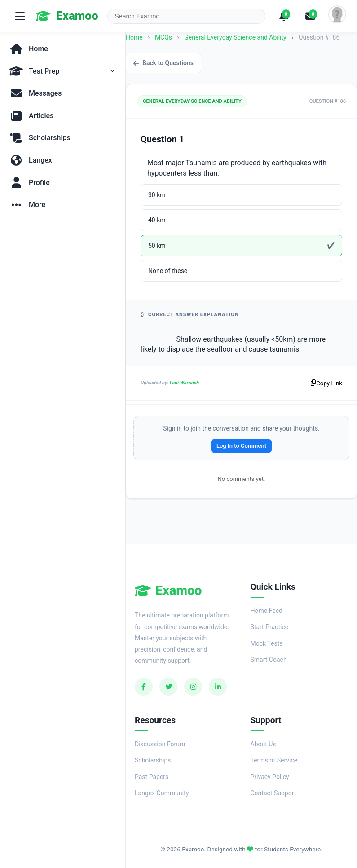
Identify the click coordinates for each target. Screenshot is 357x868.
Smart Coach (269, 660)
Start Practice (270, 627)
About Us (263, 744)
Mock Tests (267, 643)
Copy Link (326, 383)
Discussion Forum (160, 744)
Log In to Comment (241, 446)
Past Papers (152, 777)
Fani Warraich (184, 383)
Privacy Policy (270, 777)
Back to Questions (163, 63)
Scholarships (153, 760)
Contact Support (273, 793)
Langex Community (162, 793)
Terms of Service (274, 760)
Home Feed (267, 611)
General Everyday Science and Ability (236, 37)
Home (134, 37)
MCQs (163, 37)
